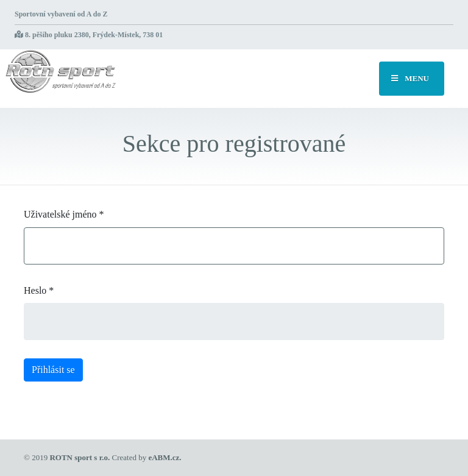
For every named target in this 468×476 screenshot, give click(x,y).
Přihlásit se (53, 370)
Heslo (39, 290)
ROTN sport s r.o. (80, 457)
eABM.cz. (165, 457)
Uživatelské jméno (64, 214)
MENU (410, 78)
